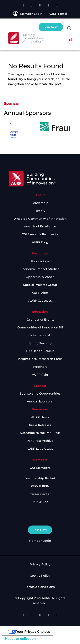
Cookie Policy (40, 576)
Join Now (51, 27)
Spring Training (40, 343)
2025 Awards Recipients (40, 234)
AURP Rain (40, 375)
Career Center (40, 494)
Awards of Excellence (40, 226)
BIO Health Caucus (40, 351)
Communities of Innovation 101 (40, 327)
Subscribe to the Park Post (40, 433)
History (40, 211)
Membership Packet (40, 478)
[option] (29, 129)
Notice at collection (20, 639)
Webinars (40, 367)
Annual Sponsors (40, 401)
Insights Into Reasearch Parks (40, 359)
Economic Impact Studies (40, 269)
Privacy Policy (40, 564)
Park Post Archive (40, 441)
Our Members (40, 468)
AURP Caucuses (40, 301)
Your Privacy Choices (33, 632)
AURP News (40, 417)
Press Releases (40, 425)
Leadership (40, 203)
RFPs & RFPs (40, 486)
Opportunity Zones (40, 277)
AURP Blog (40, 242)
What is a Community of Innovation (40, 219)
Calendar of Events (40, 320)
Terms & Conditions (40, 587)
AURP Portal (58, 14)
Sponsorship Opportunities (40, 394)
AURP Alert (40, 293)
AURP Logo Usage (40, 449)
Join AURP (40, 502)
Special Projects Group (40, 285)
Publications (40, 261)
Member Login (31, 14)
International (40, 335)
